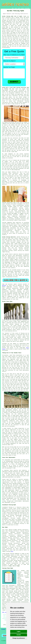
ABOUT (19, 8)
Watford (4, 286)
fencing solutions (11, 224)
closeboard (21, 245)
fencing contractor (7, 274)
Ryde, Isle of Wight (15, 566)
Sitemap (3, 629)
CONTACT (23, 8)
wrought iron (20, 242)
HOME (13, 8)
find (6, 530)
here (12, 551)
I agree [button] (19, 631)
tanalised (19, 594)
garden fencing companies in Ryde (15, 554)
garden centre (13, 34)
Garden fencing (21, 237)
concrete (13, 242)
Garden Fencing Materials (9, 237)
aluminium (22, 240)
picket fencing (18, 251)
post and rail (13, 248)
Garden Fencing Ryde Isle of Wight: (12, 16)
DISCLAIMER (27, 8)
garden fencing (22, 26)
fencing (7, 252)
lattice (21, 249)
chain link (5, 591)
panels (14, 601)
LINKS (16, 8)
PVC (27, 241)
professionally (6, 47)
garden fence (19, 18)
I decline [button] (19, 635)
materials (14, 35)
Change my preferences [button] (19, 638)
